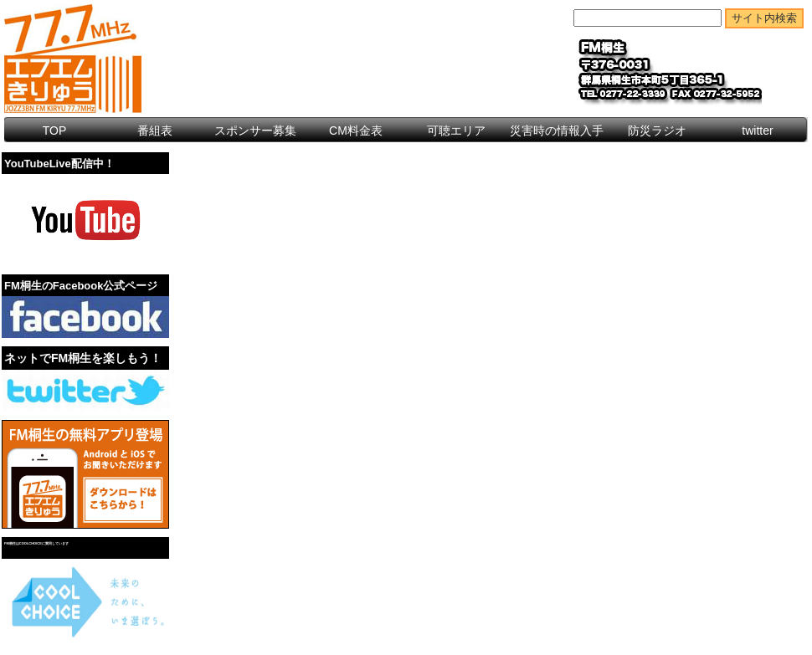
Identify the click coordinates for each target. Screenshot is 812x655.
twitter (757, 130)
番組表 (155, 130)
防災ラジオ (657, 130)
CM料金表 (356, 130)
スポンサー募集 (255, 130)
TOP (55, 130)
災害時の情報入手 (557, 130)
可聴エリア (456, 130)
